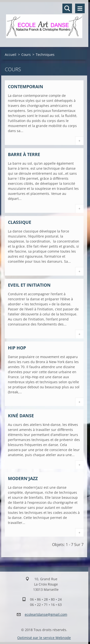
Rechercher (67, 8)
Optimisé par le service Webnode (44, 638)
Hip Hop (17, 348)
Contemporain (26, 87)
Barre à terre (24, 154)
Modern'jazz (23, 478)
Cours (26, 55)
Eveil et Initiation (29, 285)
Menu (80, 8)
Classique (20, 222)
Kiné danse (21, 416)
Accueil (11, 55)
